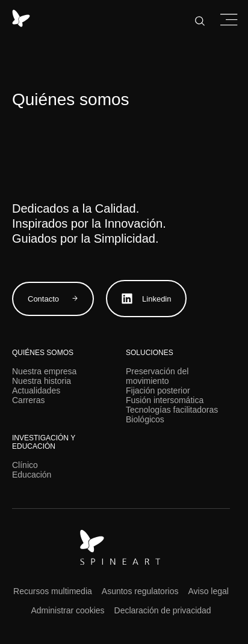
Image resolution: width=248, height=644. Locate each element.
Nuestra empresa (44, 371)
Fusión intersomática (165, 400)
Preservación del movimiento (157, 376)
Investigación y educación (44, 442)
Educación (32, 475)
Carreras (28, 400)
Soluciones (150, 353)
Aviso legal (208, 591)
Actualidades (36, 390)
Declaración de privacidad (163, 610)
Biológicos (145, 419)
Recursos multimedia (53, 591)
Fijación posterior (158, 390)
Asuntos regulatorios (140, 591)
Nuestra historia (42, 381)
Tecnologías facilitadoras (172, 410)
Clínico (25, 465)
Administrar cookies (67, 610)
